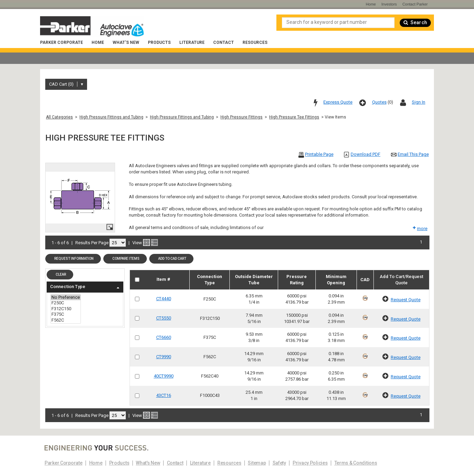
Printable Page (319, 154)
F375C (66, 315)
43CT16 (164, 395)
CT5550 (164, 318)
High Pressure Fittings (241, 117)
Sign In (419, 102)
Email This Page (413, 154)
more (419, 229)
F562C (66, 320)
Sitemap (257, 463)
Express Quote (338, 102)
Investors (389, 4)
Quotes (379, 102)
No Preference (66, 298)
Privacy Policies (310, 463)
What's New (126, 42)
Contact (224, 42)
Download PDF (366, 154)
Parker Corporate (61, 42)
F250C (66, 303)
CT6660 (164, 337)
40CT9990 (164, 376)
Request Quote (406, 300)
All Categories (59, 117)
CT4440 (164, 299)
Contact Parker (415, 4)
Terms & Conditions (356, 463)
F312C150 (66, 309)
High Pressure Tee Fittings (294, 117)
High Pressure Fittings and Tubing (111, 117)
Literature (192, 42)
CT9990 (164, 357)
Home (98, 42)
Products (159, 42)
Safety (279, 463)
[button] (73, 259)
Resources (255, 42)
